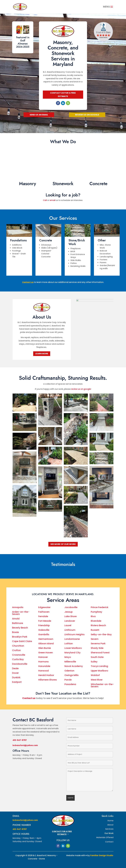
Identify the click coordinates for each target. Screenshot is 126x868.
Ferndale (43, 616)
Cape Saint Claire (22, 641)
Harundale (44, 666)
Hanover (43, 657)
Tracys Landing (99, 666)
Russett (95, 630)
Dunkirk (16, 677)
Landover (70, 621)
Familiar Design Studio (102, 855)
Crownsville (19, 655)
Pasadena (70, 684)
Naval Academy (74, 666)
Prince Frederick (100, 607)
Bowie (15, 632)
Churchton (18, 646)
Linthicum (70, 630)
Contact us (29, 698)
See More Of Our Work (63, 544)
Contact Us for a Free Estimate (63, 95)
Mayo (68, 657)
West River (97, 680)
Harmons (43, 662)
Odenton (69, 671)
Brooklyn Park (20, 637)
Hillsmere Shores (48, 680)
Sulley (94, 662)
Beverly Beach (20, 628)
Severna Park (98, 644)
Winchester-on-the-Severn (102, 685)
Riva (93, 616)
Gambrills (44, 634)
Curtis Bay (18, 659)
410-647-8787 (20, 740)
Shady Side (97, 648)
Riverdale (96, 621)
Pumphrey (96, 612)
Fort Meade (45, 621)
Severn (95, 639)
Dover (15, 673)
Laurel (68, 625)
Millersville (70, 662)
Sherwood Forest (100, 653)
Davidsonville (20, 664)
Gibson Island (46, 644)
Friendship (44, 625)
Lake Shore (71, 616)
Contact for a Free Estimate (62, 833)
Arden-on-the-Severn (21, 613)
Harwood (44, 671)
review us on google (81, 389)
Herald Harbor (46, 675)
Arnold (16, 619)
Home (110, 821)
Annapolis (18, 607)
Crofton (16, 650)
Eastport (17, 682)
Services (109, 829)
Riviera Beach (98, 625)
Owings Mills (71, 675)
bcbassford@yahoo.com (25, 745)
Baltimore (18, 623)
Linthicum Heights (75, 634)
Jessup (69, 612)
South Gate (97, 657)
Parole (68, 680)
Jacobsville (71, 607)
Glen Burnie (45, 648)
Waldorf (95, 675)
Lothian (69, 644)
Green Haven (46, 653)
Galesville (44, 630)
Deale (15, 668)
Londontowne (72, 639)
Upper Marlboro (99, 671)
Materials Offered (105, 837)
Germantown (46, 639)
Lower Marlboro (73, 648)
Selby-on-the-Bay (101, 634)
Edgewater (44, 607)
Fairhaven (44, 612)
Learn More (42, 354)
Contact (109, 842)
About (110, 825)
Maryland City (73, 653)
